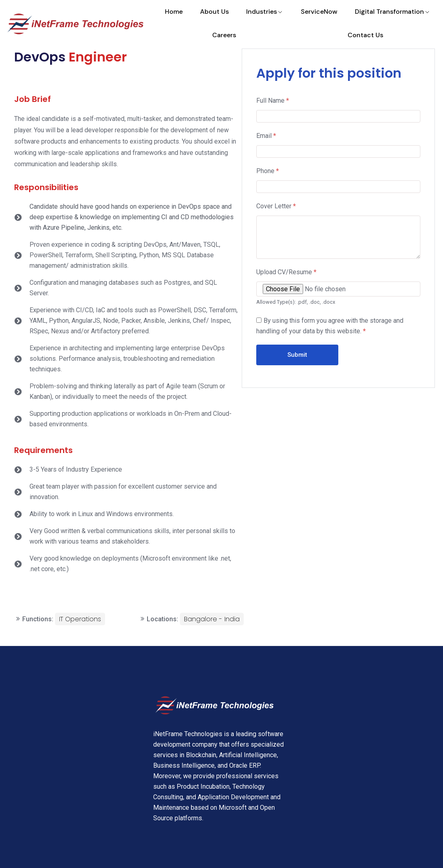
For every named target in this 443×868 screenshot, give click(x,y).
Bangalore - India (212, 619)
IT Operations (80, 619)
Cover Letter (276, 206)
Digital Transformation (393, 12)
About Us (214, 12)
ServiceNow (319, 12)
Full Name (273, 101)
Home (174, 12)
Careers (224, 35)
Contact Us (365, 35)
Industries (265, 12)
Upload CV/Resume (286, 272)
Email (266, 136)
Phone (268, 171)
